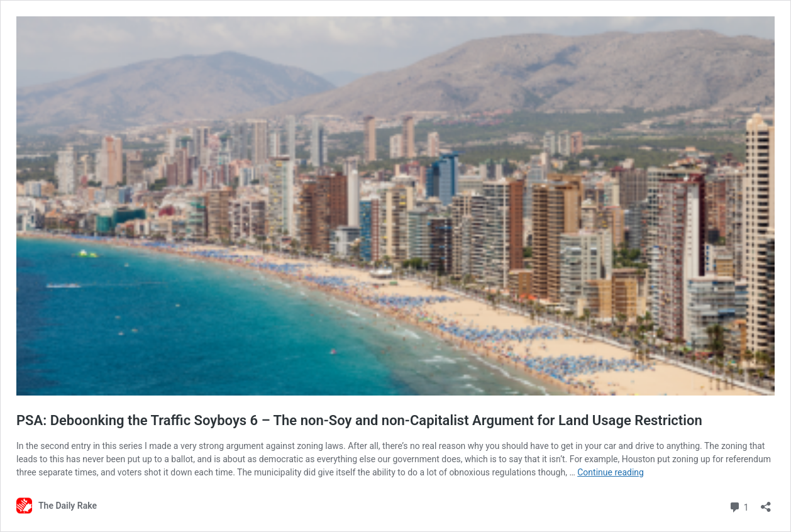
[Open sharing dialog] (766, 503)
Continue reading (611, 472)
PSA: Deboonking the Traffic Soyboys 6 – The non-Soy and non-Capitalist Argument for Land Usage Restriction (359, 420)
